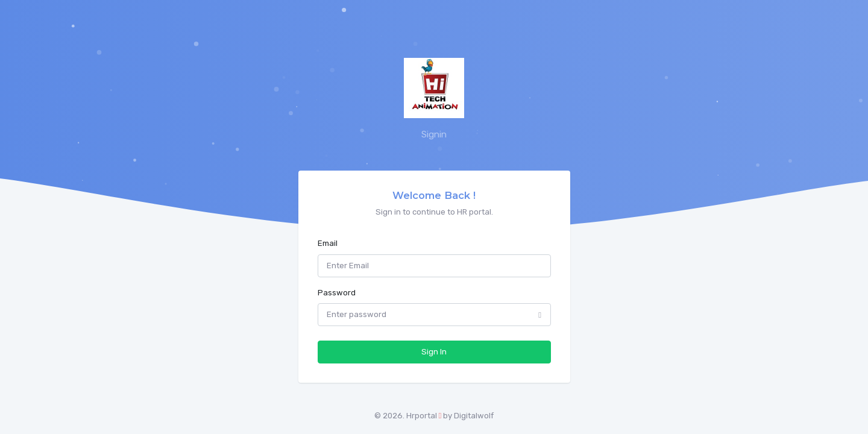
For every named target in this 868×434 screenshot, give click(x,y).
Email (328, 243)
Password (337, 293)
